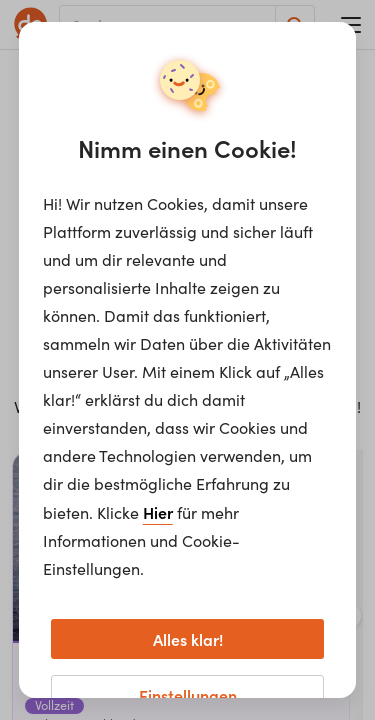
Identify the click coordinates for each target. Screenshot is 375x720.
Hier (158, 512)
